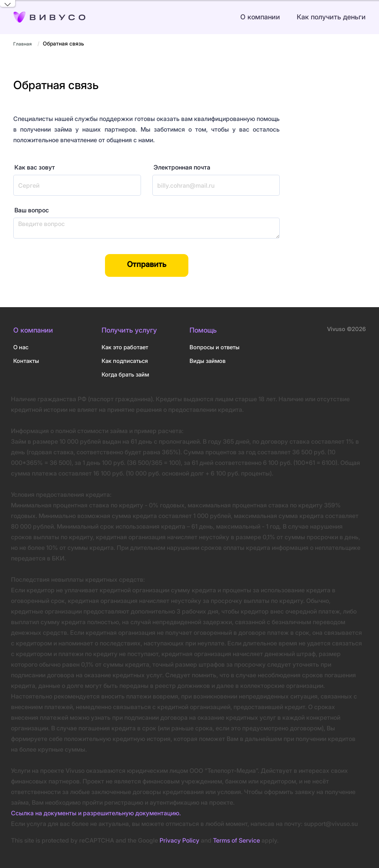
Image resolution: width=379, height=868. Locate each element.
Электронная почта (182, 167)
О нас (21, 347)
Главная (23, 44)
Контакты (26, 361)
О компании (260, 17)
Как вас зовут (35, 167)
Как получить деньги (331, 17)
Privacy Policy (179, 840)
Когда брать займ (125, 374)
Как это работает (125, 347)
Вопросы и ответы (215, 347)
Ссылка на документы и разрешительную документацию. (96, 813)
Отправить (147, 264)
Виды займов (208, 361)
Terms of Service (236, 840)
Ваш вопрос (32, 210)
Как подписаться (125, 361)
